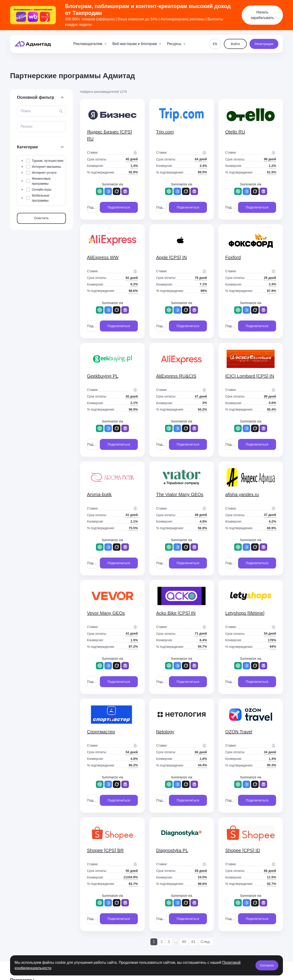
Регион (26, 127)
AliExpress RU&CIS (176, 376)
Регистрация (264, 44)
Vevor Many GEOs (106, 613)
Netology (165, 732)
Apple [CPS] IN (172, 257)
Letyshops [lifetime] (245, 613)
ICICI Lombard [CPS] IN (250, 376)
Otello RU (235, 132)
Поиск (26, 111)
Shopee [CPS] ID (243, 850)
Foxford (233, 257)
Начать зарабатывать (262, 15)
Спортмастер (101, 732)
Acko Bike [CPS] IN (176, 613)
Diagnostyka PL (172, 850)
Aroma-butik (99, 494)
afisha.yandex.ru (242, 494)
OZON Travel (239, 732)
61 (193, 942)
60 (184, 942)
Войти (235, 44)
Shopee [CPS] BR (105, 850)
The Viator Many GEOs (180, 494)
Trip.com (165, 132)
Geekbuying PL (103, 376)
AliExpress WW (103, 257)
